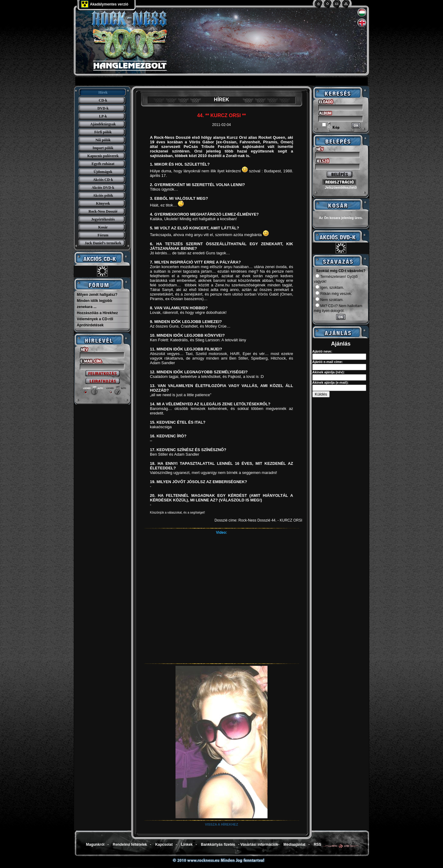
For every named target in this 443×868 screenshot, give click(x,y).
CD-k (103, 100)
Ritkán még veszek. (334, 294)
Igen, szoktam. (330, 288)
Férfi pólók (103, 132)
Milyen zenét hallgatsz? (97, 295)
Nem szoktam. (330, 300)
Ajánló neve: (322, 351)
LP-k (103, 116)
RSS (318, 845)
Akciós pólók (103, 195)
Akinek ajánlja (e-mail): (330, 382)
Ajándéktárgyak (103, 124)
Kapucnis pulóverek (103, 156)
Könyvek (103, 203)
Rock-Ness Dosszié (103, 211)
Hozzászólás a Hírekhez (97, 313)
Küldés (321, 394)
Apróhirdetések (90, 325)
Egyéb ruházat (103, 164)
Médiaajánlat (294, 845)
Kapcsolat (164, 845)
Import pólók (103, 148)
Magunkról (95, 845)
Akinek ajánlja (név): (328, 372)
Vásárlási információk (259, 845)
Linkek (187, 845)
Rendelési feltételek (130, 845)
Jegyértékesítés (103, 219)
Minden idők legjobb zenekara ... (94, 304)
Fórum (103, 235)
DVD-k (103, 108)
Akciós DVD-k (103, 188)
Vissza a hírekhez (222, 824)
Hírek (103, 92)
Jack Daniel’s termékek (103, 243)
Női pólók (103, 140)
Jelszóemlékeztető (341, 188)
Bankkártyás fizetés (218, 845)
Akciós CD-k (103, 180)
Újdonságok (103, 172)
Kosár (103, 227)
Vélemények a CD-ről (95, 319)
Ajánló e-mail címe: (328, 362)
